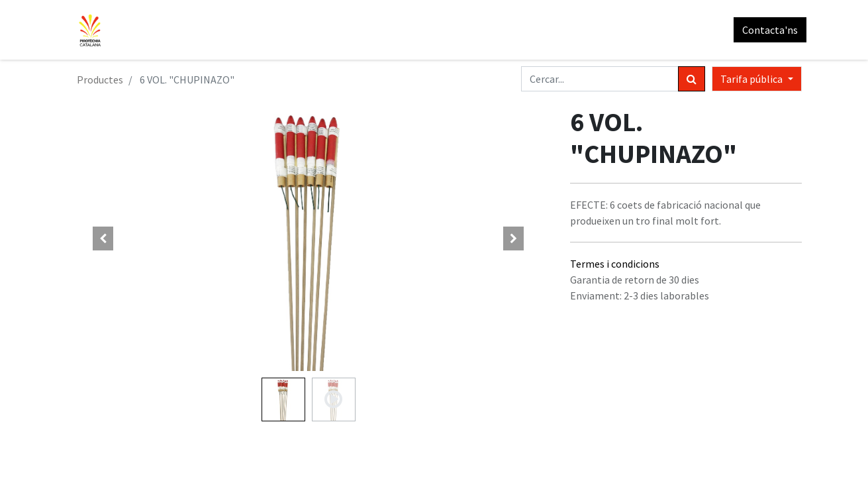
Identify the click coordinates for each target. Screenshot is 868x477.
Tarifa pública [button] (752, 79)
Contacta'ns (765, 30)
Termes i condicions (615, 264)
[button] (103, 238)
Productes (100, 79)
